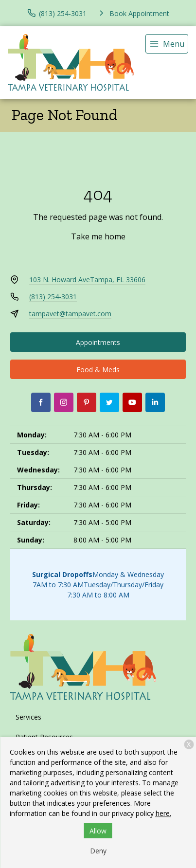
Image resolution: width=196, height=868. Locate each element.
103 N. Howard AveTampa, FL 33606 (87, 280)
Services (28, 717)
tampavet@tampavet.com (70, 314)
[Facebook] (41, 402)
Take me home (98, 236)
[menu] (167, 44)
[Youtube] (132, 402)
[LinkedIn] (155, 402)
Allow (98, 831)
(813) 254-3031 (53, 297)
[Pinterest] (87, 402)
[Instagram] (64, 402)
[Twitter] (109, 402)
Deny (98, 851)
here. (163, 813)
